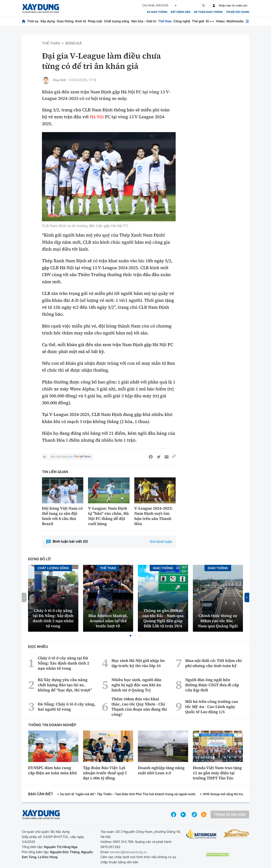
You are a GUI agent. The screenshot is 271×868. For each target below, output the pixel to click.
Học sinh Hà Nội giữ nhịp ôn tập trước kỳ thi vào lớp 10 (138, 663)
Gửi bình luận (161, 542)
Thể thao (165, 21)
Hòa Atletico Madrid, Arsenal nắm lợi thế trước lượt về (108, 621)
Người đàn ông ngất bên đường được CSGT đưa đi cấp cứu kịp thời (212, 685)
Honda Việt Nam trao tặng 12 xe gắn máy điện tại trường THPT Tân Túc (217, 773)
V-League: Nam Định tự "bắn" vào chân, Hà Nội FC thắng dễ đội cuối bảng (108, 516)
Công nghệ (182, 21)
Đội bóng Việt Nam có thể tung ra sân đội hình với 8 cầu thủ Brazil (62, 516)
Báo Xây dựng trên (71, 457)
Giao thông (65, 21)
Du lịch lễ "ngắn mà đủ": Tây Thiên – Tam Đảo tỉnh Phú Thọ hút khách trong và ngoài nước (128, 794)
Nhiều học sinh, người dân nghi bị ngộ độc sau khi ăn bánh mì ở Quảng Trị (136, 685)
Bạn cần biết (41, 794)
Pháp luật (95, 21)
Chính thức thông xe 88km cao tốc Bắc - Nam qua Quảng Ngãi (218, 621)
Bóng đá (73, 43)
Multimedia (235, 21)
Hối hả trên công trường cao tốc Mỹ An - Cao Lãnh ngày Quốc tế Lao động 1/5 (212, 707)
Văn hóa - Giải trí (144, 21)
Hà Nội (97, 117)
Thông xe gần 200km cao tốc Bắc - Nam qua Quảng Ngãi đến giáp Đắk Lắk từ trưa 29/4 (163, 618)
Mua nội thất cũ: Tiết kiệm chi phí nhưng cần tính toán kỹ (213, 663)
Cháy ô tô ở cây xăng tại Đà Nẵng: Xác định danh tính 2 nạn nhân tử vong (53, 618)
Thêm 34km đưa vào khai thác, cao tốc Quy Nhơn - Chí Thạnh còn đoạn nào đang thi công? (139, 707)
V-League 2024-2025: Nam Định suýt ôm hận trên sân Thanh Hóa (154, 516)
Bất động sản (181, 12)
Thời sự (33, 21)
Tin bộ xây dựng (238, 12)
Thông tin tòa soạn (230, 815)
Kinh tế (81, 21)
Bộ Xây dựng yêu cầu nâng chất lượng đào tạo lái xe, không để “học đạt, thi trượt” (65, 685)
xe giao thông (157, 12)
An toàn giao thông (208, 12)
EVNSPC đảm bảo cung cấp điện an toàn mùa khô (53, 770)
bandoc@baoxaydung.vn (129, 852)
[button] (131, 636)
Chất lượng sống (117, 21)
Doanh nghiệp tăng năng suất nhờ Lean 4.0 (161, 770)
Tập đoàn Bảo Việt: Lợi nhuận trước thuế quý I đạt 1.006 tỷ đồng (105, 773)
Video (220, 21)
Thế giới (198, 21)
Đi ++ (210, 21)
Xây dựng (48, 21)
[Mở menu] (247, 21)
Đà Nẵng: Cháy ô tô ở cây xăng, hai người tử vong (67, 707)
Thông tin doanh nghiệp (52, 725)
